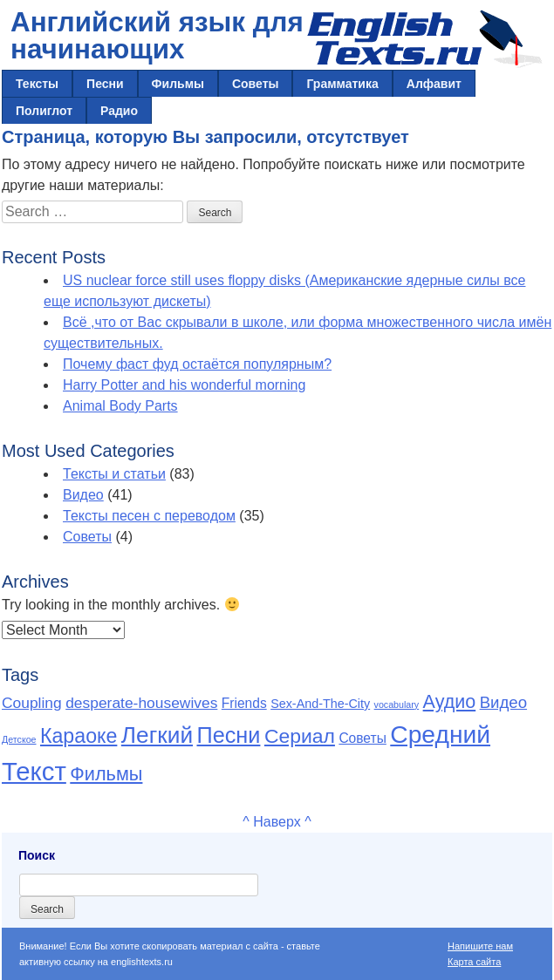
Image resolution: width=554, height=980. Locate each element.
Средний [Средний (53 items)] (440, 734)
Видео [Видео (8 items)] (503, 702)
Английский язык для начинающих (157, 36)
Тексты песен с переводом (149, 516)
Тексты (37, 84)
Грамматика (342, 84)
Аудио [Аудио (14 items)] (450, 702)
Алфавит (434, 84)
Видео (83, 495)
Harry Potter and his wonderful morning (184, 385)
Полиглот (44, 111)
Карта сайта (474, 962)
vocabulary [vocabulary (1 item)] (397, 704)
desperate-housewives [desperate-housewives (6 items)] (141, 703)
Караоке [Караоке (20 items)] (79, 736)
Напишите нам (480, 946)
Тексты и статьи (114, 474)
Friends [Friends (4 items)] (244, 703)
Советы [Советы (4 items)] (362, 738)
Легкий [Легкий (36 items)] (157, 735)
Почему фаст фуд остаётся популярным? (197, 364)
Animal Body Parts (120, 406)
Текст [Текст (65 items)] (34, 771)
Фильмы (178, 84)
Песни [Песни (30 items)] (229, 735)
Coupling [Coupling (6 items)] (32, 703)
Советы (256, 84)
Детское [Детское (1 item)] (19, 739)
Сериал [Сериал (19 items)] (300, 736)
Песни (105, 84)
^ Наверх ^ (277, 822)
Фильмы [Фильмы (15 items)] (106, 774)
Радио (119, 111)
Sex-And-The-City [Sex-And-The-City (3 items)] (320, 704)
